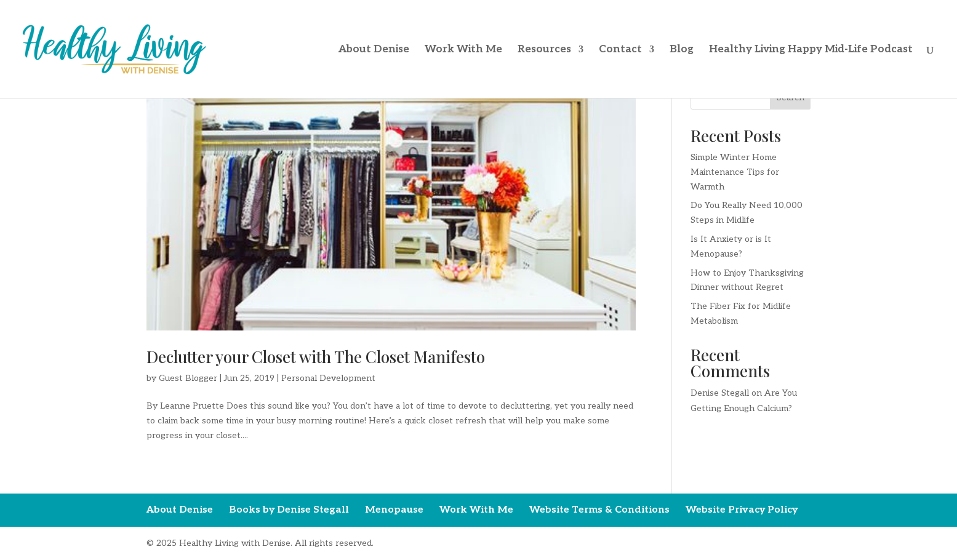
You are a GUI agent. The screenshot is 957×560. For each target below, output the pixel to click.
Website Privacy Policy (742, 510)
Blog (682, 50)
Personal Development (328, 378)
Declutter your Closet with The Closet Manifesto (316, 357)
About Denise (374, 50)
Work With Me (463, 50)
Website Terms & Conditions (599, 510)
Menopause (394, 510)
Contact (620, 50)
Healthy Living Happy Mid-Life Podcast (811, 50)
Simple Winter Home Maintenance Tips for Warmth (735, 172)
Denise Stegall (720, 393)
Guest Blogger (188, 378)
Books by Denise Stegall (289, 510)
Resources (544, 50)
